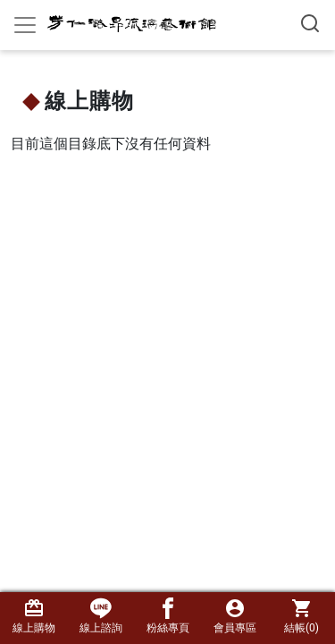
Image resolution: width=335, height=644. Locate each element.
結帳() (301, 616)
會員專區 (234, 616)
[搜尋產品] (310, 23)
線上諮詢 (101, 616)
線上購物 (34, 616)
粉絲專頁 (168, 616)
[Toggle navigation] (25, 25)
